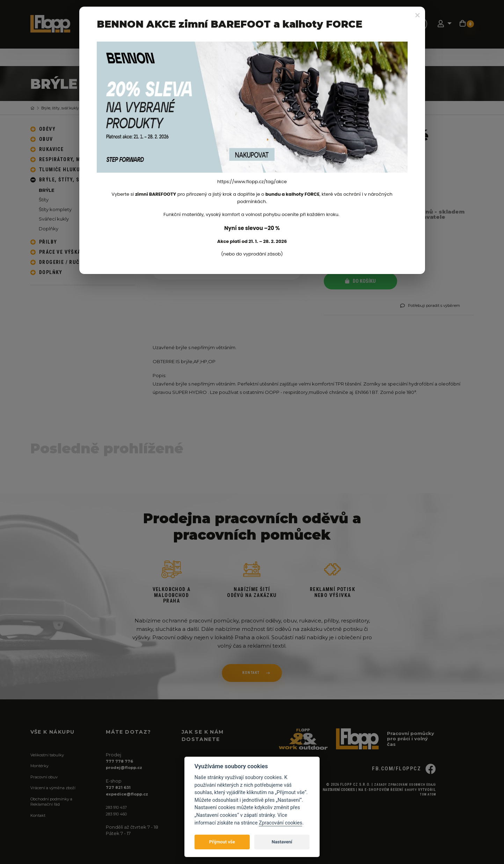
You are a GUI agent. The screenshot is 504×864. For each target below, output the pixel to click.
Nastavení (282, 842)
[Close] (418, 15)
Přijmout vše (222, 842)
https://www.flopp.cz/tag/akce (252, 182)
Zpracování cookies (280, 823)
